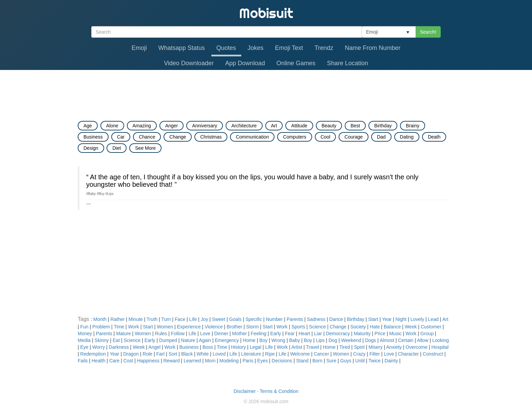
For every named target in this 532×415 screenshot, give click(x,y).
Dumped (168, 340)
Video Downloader (189, 63)
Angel (154, 347)
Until (360, 361)
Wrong (278, 340)
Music (395, 333)
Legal (255, 347)
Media (84, 340)
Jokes (256, 48)
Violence (214, 327)
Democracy (338, 333)
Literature (251, 354)
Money (85, 333)
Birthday (355, 319)
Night (401, 319)
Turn (166, 319)
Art (445, 319)
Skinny (102, 340)
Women (165, 327)
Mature (123, 333)
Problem (101, 327)
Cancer (321, 354)
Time (119, 327)
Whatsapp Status (182, 48)
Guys (346, 361)
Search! (428, 32)
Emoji (139, 48)
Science (318, 327)
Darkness (119, 347)
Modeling (229, 361)
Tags (84, 319)
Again (205, 340)
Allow (423, 340)
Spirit (359, 347)
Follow (178, 333)
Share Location (348, 63)
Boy (263, 340)
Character (408, 354)
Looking (441, 340)
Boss (208, 347)
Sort (173, 354)
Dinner (221, 333)
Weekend (351, 340)
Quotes (226, 48)
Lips (320, 340)
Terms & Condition (279, 391)
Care (114, 361)
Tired (345, 347)
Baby (294, 340)
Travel (312, 347)
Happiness (148, 361)
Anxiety (394, 347)
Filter (375, 354)
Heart (304, 333)
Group (427, 333)
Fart (160, 354)
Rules (161, 333)
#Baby (91, 194)
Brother (234, 327)
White (203, 354)
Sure (331, 361)
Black (187, 354)
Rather (117, 319)
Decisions (282, 361)
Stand (302, 361)
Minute (136, 319)
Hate (375, 327)
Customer (431, 327)
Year (387, 319)
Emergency (227, 340)
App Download (245, 63)
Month (100, 319)
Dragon (131, 354)
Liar (318, 333)
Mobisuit (266, 13)
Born (318, 361)
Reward (171, 361)
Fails (83, 361)
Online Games (296, 63)
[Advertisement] (266, 89)
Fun (84, 327)
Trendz (324, 48)
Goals (235, 319)
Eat (116, 340)
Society (358, 327)
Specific (254, 319)
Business (189, 347)
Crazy (359, 354)
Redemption (93, 354)
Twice (375, 361)
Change (338, 327)
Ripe (270, 354)
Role (147, 354)
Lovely (417, 319)
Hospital (440, 347)
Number (274, 319)
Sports (298, 327)
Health (98, 361)
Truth (152, 319)
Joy (205, 319)
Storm (252, 327)
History (239, 347)
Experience (189, 327)
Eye (84, 347)
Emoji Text (289, 48)
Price (380, 333)
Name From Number (373, 48)
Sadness (316, 319)
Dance (336, 319)
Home (249, 340)
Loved (219, 354)
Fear (290, 333)
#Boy (101, 194)
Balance (392, 327)
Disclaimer (244, 391)
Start (373, 319)
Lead (433, 319)
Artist (297, 347)
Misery (375, 347)
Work (133, 327)
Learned (192, 361)
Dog (333, 340)
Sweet (219, 319)
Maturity (362, 333)
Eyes (262, 361)
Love (205, 333)
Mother (240, 333)
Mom (210, 361)
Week (411, 327)
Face (180, 319)
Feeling (259, 333)
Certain (406, 340)
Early (275, 333)
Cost (128, 361)
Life (193, 319)
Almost (387, 340)
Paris (248, 361)
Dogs (371, 340)
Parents (295, 319)
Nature (188, 340)
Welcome (300, 354)
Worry (99, 347)
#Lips (110, 194)
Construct (433, 354)
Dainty (391, 361)
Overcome (417, 347)
